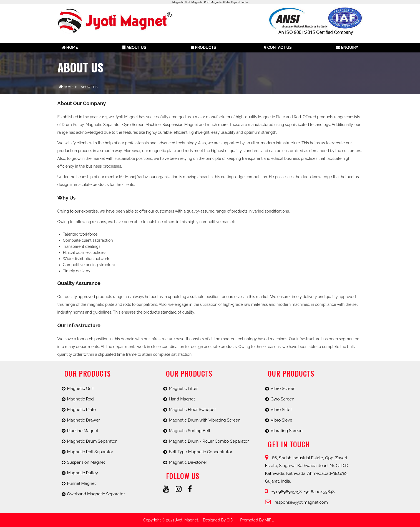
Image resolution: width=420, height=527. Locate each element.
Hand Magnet (182, 399)
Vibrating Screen (287, 431)
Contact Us (278, 47)
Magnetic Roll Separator (90, 452)
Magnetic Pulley (83, 473)
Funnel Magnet (82, 483)
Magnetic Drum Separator (92, 441)
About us (134, 47)
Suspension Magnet (86, 462)
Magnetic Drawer (84, 420)
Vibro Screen (283, 389)
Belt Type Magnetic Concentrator (201, 452)
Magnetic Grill (81, 389)
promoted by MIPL (257, 520)
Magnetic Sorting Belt (190, 431)
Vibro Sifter (281, 410)
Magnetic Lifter (183, 389)
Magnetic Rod (81, 399)
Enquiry (347, 47)
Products (203, 47)
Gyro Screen (282, 399)
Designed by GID (218, 520)
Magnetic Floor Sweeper (192, 410)
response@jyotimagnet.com (296, 502)
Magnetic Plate (82, 410)
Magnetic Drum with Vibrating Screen (205, 420)
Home (70, 47)
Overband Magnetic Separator (96, 494)
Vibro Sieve (281, 420)
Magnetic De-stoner (188, 462)
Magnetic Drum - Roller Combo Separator (209, 441)
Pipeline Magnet (83, 431)
